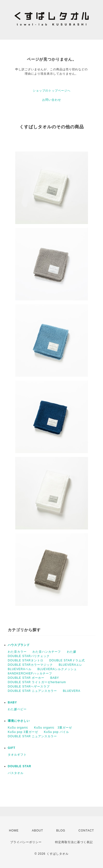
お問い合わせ (52, 100)
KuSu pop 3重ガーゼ (23, 732)
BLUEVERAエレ (71, 665)
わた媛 (72, 652)
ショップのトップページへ (52, 91)
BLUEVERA (71, 691)
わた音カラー (17, 652)
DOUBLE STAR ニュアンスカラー (32, 691)
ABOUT (37, 831)
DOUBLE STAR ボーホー (26, 678)
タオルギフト (17, 755)
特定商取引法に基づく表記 (74, 842)
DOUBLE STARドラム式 (67, 660)
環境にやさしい (19, 721)
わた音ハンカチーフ (47, 652)
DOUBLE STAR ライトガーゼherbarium (37, 682)
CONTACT (86, 831)
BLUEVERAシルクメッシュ (57, 669)
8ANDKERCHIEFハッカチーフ (30, 673)
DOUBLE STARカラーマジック (30, 665)
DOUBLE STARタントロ (26, 660)
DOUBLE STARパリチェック (29, 656)
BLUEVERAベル (20, 669)
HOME (14, 831)
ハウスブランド (19, 645)
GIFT (12, 748)
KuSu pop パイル (56, 732)
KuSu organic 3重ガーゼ (53, 728)
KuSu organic (18, 728)
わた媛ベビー (17, 709)
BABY (55, 678)
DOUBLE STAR (20, 766)
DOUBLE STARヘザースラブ (29, 687)
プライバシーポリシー (26, 842)
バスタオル (16, 773)
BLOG (61, 831)
